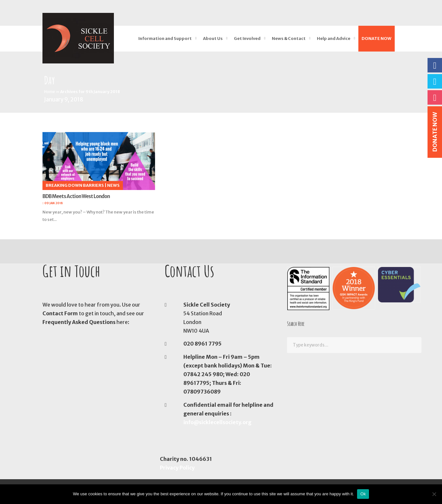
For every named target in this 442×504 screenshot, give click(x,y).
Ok (363, 494)
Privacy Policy (177, 468)
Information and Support (165, 38)
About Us (213, 38)
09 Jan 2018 (54, 203)
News (113, 185)
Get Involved (247, 38)
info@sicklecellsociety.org (217, 422)
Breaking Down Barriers (75, 185)
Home (50, 92)
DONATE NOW (377, 38)
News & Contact (289, 38)
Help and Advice (334, 38)
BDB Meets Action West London (76, 196)
